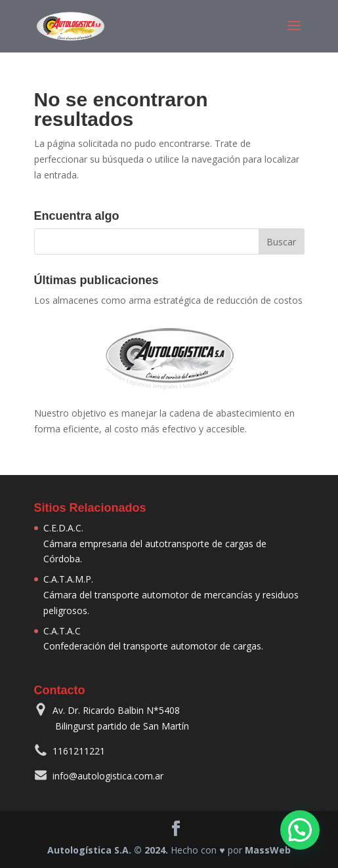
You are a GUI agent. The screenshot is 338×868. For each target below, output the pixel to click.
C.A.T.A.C (62, 631)
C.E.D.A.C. (63, 528)
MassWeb (268, 850)
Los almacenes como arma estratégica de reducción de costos (168, 300)
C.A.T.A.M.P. (68, 579)
